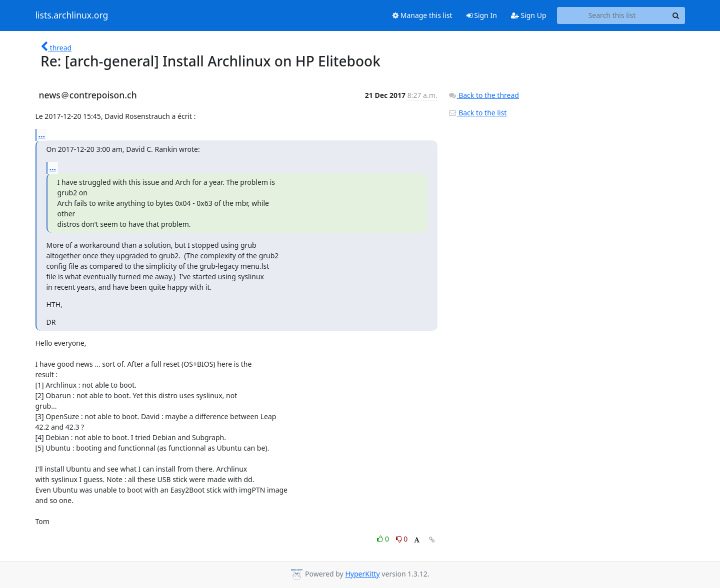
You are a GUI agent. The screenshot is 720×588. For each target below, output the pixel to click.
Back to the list (477, 113)
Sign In (482, 15)
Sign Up (529, 15)
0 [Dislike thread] (402, 539)
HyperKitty (362, 574)
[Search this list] (612, 15)
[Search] (676, 15)
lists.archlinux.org (72, 15)
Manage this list (422, 15)
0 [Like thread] (384, 539)
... (42, 134)
